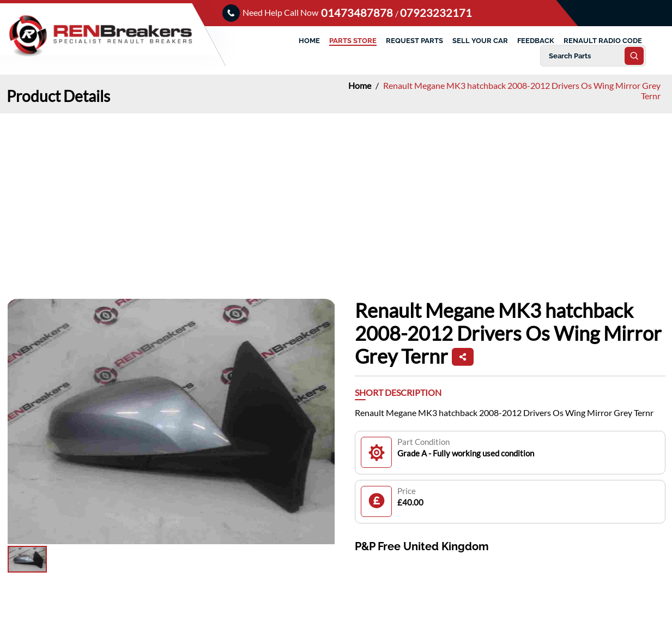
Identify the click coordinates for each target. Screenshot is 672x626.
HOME (309, 41)
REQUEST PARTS (414, 41)
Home (361, 85)
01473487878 (358, 13)
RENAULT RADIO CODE (603, 41)
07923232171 (436, 13)
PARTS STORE (353, 41)
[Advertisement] (336, 195)
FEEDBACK (536, 41)
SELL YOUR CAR (480, 41)
